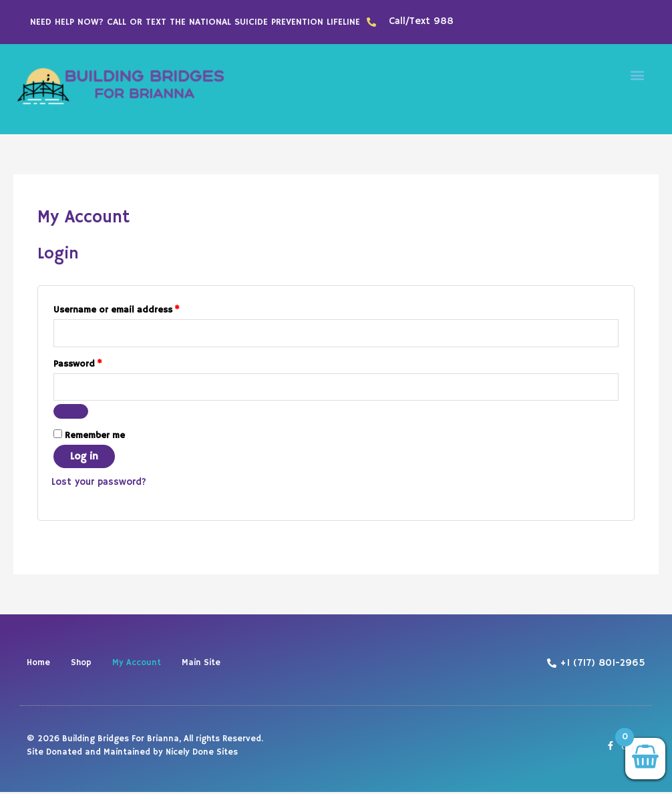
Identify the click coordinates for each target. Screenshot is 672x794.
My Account (137, 665)
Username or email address (136, 308)
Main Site (201, 665)
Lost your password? (100, 484)
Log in (84, 458)
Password (97, 363)
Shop (81, 665)
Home (38, 665)
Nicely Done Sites (202, 754)
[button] (638, 74)
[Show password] (71, 413)
